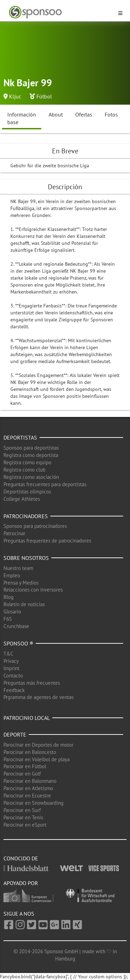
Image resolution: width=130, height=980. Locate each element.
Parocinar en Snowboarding (33, 803)
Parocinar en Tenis (23, 817)
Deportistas (20, 437)
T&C (8, 654)
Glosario (12, 612)
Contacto (13, 676)
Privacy (11, 661)
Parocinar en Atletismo (28, 788)
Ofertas (84, 114)
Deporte (15, 734)
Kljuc (15, 96)
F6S (8, 619)
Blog (8, 597)
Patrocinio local (27, 718)
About (56, 114)
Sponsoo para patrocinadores (35, 526)
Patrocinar (14, 533)
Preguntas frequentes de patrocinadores (47, 541)
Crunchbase (16, 626)
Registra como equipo (27, 462)
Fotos (111, 114)
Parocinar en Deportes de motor (38, 745)
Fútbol (44, 96)
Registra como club (24, 470)
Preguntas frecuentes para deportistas (45, 484)
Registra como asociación (31, 477)
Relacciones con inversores (33, 590)
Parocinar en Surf (22, 810)
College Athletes (22, 499)
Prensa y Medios (21, 583)
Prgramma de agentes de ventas (38, 697)
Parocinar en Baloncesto (30, 752)
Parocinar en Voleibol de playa (37, 759)
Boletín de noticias (24, 604)
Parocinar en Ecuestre (27, 796)
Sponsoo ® (18, 643)
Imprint (11, 668)
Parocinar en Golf (22, 774)
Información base (22, 118)
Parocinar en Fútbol (25, 766)
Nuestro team (18, 568)
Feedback (14, 690)
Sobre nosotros (26, 558)
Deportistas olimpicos (27, 492)
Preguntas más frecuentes (32, 683)
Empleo (12, 575)
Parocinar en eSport (25, 825)
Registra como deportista (31, 455)
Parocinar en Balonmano (30, 781)
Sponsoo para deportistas (31, 448)
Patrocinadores (26, 516)
